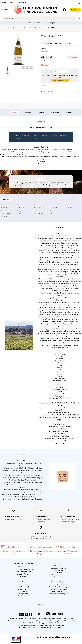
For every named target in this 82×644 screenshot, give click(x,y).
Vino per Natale (24, 594)
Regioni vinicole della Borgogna (58, 589)
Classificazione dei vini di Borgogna (58, 585)
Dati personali (58, 577)
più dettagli (44, 51)
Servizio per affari (24, 587)
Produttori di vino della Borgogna (58, 594)
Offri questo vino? (60, 97)
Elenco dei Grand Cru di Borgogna (58, 587)
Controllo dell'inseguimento (58, 568)
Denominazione (56, 113)
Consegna (60, 85)
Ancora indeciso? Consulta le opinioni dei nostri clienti (68, 552)
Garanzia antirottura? (60, 91)
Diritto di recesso (58, 570)
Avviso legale (58, 573)
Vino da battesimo (24, 591)
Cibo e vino (27, 113)
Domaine (69, 113)
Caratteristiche (41, 113)
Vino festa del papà (24, 596)
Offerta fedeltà (58, 566)
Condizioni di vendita (58, 575)
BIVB (62, 443)
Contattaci (41, 605)
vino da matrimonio (24, 589)
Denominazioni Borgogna (58, 591)
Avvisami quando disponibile (60, 80)
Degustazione (14, 113)
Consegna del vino (24, 585)
